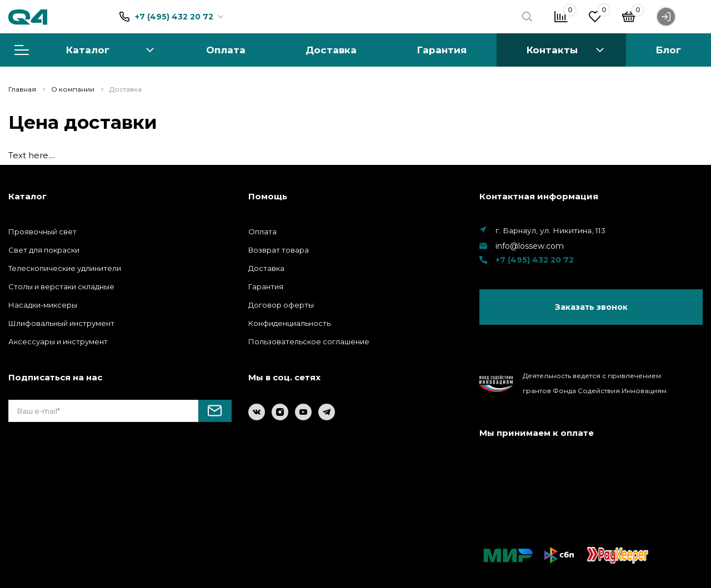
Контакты (552, 50)
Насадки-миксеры (43, 305)
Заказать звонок (591, 307)
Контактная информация (539, 196)
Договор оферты (281, 305)
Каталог (84, 50)
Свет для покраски (44, 250)
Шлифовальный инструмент (61, 323)
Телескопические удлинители (65, 268)
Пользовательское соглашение (309, 341)
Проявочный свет (42, 232)
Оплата (226, 50)
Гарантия (442, 50)
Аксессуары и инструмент (58, 341)
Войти (679, 17)
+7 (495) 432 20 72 (174, 17)
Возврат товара (279, 250)
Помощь (268, 196)
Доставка (331, 50)
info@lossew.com (530, 246)
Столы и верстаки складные (61, 287)
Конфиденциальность (289, 323)
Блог (669, 50)
